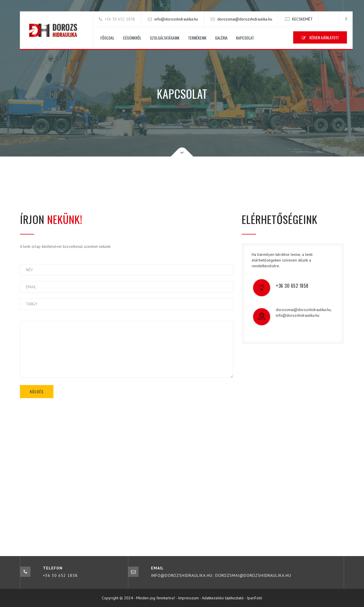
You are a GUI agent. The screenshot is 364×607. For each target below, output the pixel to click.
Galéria (221, 38)
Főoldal (107, 38)
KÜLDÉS (37, 391)
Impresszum (188, 598)
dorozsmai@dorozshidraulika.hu (245, 19)
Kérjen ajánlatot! (320, 37)
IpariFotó (255, 598)
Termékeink (197, 38)
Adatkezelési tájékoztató (223, 598)
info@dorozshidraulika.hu (176, 19)
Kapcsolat (245, 38)
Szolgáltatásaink (165, 38)
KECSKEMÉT (302, 19)
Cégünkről (132, 38)
